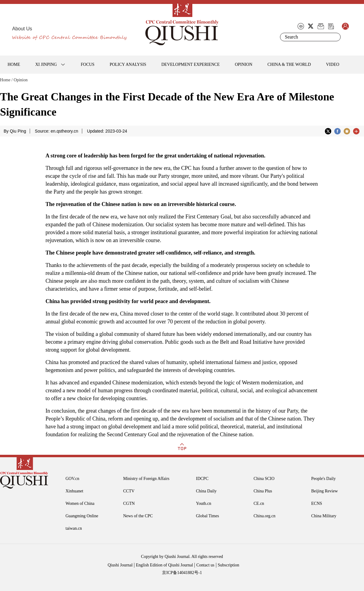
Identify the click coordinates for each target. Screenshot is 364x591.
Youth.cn (204, 503)
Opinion (21, 80)
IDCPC (202, 479)
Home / (6, 80)
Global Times (207, 516)
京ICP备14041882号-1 (182, 573)
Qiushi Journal (120, 565)
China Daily (206, 491)
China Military (324, 516)
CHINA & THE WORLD (289, 64)
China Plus (263, 491)
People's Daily (324, 479)
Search (335, 37)
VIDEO (333, 64)
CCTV (129, 491)
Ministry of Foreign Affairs (146, 479)
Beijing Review (325, 491)
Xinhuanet (74, 491)
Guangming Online (82, 516)
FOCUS (88, 64)
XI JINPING (46, 64)
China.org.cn (265, 516)
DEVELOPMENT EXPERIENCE (190, 64)
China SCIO (264, 479)
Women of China (80, 503)
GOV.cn (72, 479)
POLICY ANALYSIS (128, 64)
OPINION (244, 64)
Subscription (229, 565)
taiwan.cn (74, 528)
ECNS (317, 503)
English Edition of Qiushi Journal (164, 565)
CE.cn (259, 503)
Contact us (205, 565)
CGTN (129, 503)
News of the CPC (138, 516)
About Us (22, 29)
